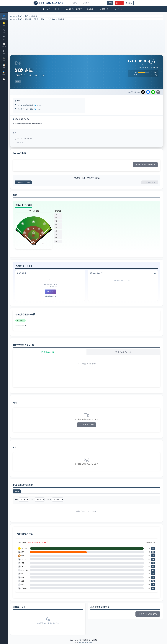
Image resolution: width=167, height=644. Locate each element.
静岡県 (37, 19)
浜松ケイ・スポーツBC (50, 19)
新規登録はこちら (52, 296)
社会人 (22, 16)
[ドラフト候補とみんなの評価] (51, 3)
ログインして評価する (145, 165)
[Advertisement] (87, 36)
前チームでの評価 (25, 182)
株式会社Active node (85, 643)
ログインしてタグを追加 (25, 139)
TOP (14, 16)
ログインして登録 (87, 425)
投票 (153, 549)
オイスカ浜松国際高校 (27, 105)
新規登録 (129, 3)
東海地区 (30, 19)
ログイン (119, 3)
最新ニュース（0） (51, 352)
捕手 (28, 16)
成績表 (18, 492)
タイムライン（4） (124, 352)
